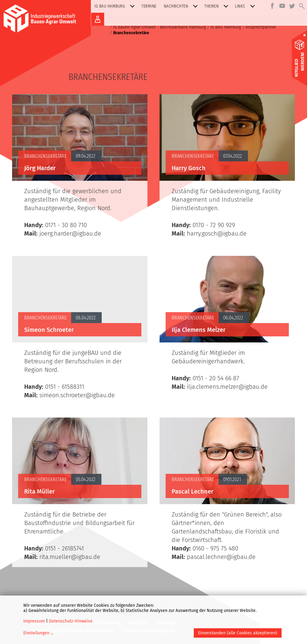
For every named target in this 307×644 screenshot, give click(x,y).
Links (246, 6)
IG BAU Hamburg (116, 6)
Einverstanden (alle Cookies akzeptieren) (238, 633)
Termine (149, 6)
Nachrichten (182, 6)
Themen (218, 6)
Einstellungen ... (38, 633)
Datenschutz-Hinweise (71, 621)
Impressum (34, 621)
